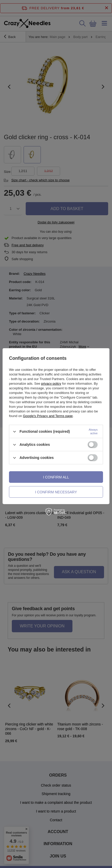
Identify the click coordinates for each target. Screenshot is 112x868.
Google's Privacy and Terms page (48, 416)
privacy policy (51, 384)
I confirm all (56, 477)
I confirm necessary (56, 492)
